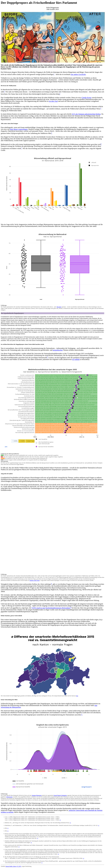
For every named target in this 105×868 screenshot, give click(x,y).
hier (77, 696)
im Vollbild (76, 359)
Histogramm (9, 797)
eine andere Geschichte (78, 75)
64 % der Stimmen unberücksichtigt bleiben (86, 114)
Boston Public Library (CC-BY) (13, 866)
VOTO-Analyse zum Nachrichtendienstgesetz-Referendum (51, 608)
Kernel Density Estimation (60, 795)
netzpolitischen (58, 350)
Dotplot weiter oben (34, 580)
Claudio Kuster (86, 98)
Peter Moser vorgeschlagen (19, 129)
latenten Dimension (37, 795)
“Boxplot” (59, 307)
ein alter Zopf (53, 101)
